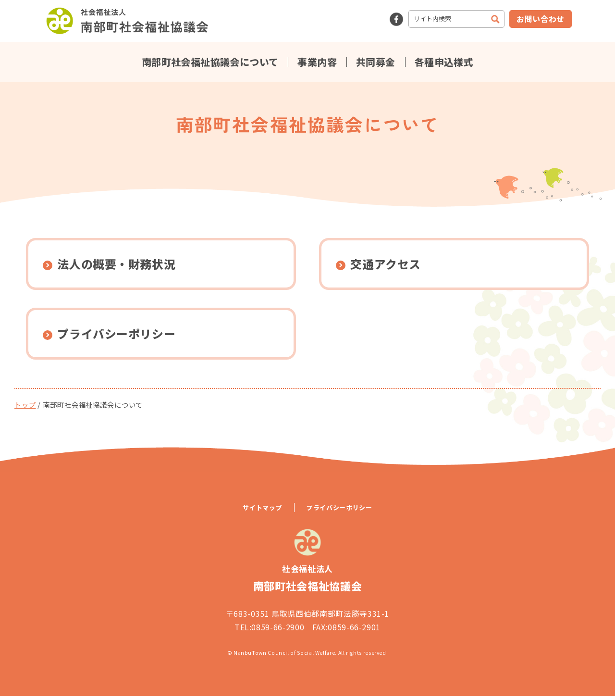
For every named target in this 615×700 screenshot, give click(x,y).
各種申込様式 (444, 62)
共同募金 (376, 62)
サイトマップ (262, 512)
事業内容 (317, 62)
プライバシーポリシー (339, 512)
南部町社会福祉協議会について (210, 62)
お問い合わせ (541, 19)
